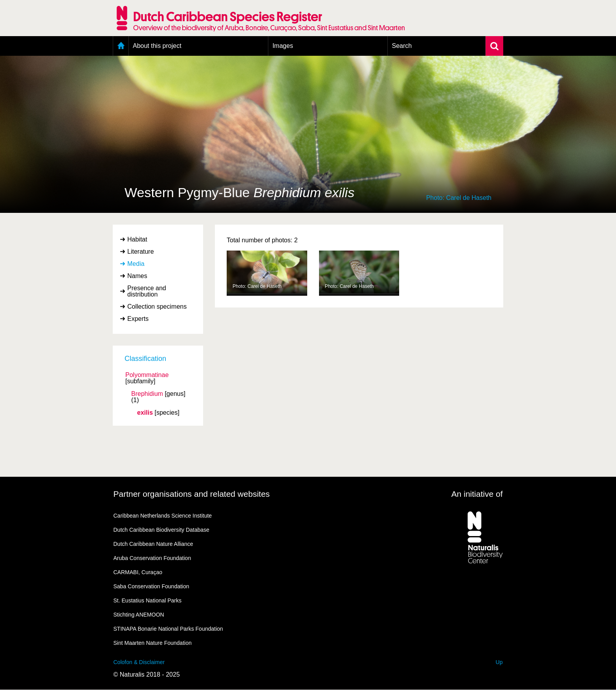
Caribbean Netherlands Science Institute (163, 516)
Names (137, 276)
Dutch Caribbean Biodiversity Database (161, 530)
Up (499, 662)
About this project (157, 46)
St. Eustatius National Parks (148, 600)
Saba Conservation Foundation (151, 586)
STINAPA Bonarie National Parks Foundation (168, 629)
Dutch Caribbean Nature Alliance (153, 544)
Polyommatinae (147, 375)
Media (136, 264)
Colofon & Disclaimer (139, 662)
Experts (138, 319)
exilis (145, 413)
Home (121, 46)
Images (282, 46)
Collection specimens (157, 307)
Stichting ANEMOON (139, 615)
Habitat (137, 239)
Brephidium (147, 394)
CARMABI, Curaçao (138, 572)
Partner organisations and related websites (192, 494)
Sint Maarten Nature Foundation (153, 643)
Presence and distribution (147, 291)
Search (402, 46)
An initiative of (477, 494)
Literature (141, 252)
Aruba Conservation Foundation (152, 558)
